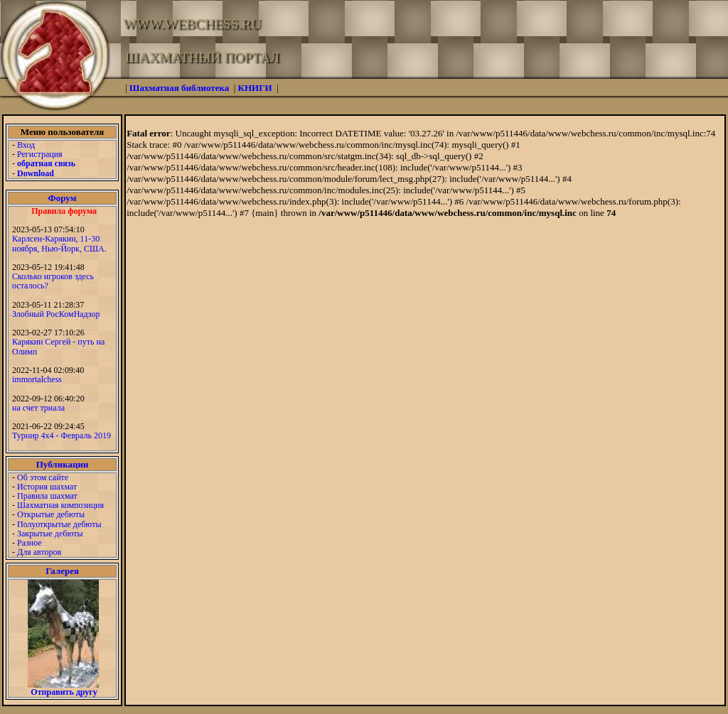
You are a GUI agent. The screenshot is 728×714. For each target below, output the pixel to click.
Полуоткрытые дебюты (59, 524)
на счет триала (38, 408)
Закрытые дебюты (50, 534)
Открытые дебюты (51, 514)
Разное (30, 543)
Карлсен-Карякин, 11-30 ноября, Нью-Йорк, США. (59, 243)
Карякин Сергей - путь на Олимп (58, 346)
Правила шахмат (47, 496)
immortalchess (37, 379)
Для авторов (39, 552)
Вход (26, 145)
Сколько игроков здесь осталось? (53, 281)
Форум (63, 198)
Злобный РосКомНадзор (56, 314)
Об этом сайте (43, 477)
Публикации (63, 464)
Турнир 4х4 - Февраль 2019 (61, 436)
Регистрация (40, 154)
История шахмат (47, 487)
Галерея (62, 571)
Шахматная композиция (60, 505)
